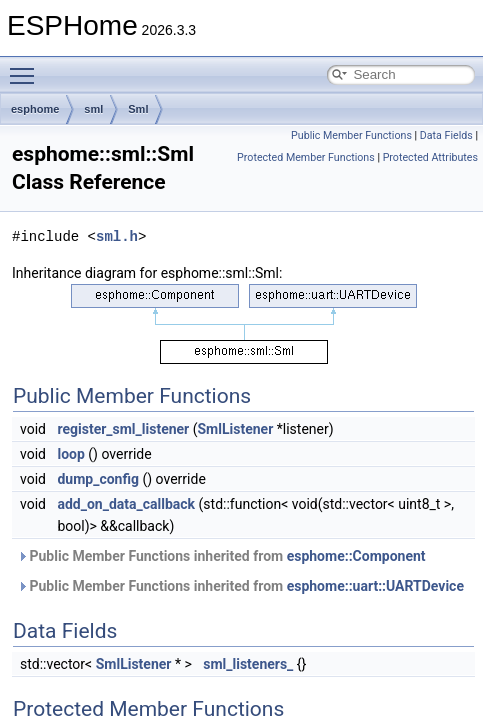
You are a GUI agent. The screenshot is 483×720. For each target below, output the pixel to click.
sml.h (117, 236)
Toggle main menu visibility (27, 67)
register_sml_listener (123, 429)
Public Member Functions (351, 135)
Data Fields (446, 135)
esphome (35, 109)
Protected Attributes (430, 157)
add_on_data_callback (126, 504)
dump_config (98, 479)
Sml (138, 109)
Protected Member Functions (306, 157)
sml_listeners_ (248, 664)
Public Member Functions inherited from (221, 556)
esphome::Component (356, 556)
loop (70, 454)
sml (93, 109)
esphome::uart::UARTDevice (375, 586)
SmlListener (236, 429)
